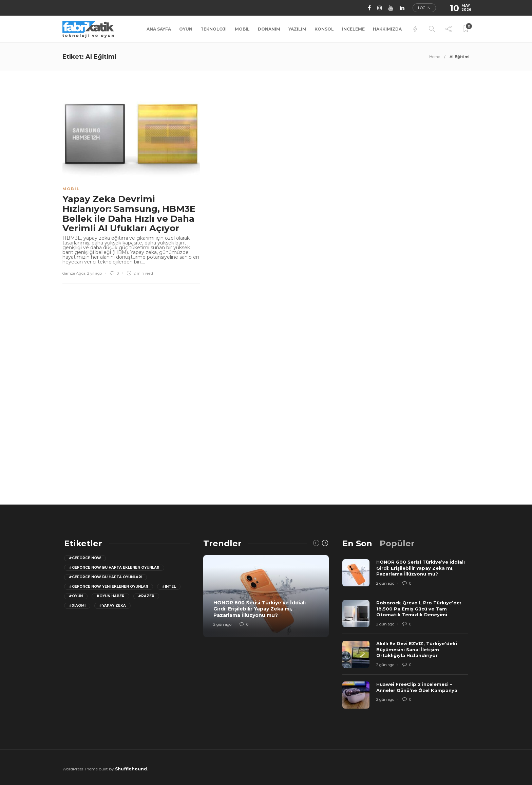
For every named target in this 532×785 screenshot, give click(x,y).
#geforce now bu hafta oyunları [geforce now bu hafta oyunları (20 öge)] (106, 577)
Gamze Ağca (74, 273)
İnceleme (353, 29)
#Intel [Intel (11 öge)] (169, 587)
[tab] (357, 543)
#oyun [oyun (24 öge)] (76, 596)
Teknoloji (214, 29)
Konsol (324, 29)
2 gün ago (222, 624)
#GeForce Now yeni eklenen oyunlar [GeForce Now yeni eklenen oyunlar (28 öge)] (109, 587)
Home (435, 57)
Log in (424, 8)
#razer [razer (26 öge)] (146, 596)
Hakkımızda (387, 29)
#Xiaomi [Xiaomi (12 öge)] (77, 606)
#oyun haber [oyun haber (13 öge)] (110, 596)
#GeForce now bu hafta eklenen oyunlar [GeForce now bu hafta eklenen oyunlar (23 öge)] (114, 568)
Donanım (269, 29)
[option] (266, 596)
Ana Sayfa (159, 29)
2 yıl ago (94, 273)
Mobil (242, 29)
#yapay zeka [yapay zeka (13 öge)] (112, 606)
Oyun (186, 29)
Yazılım (297, 29)
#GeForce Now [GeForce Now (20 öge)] (85, 558)
